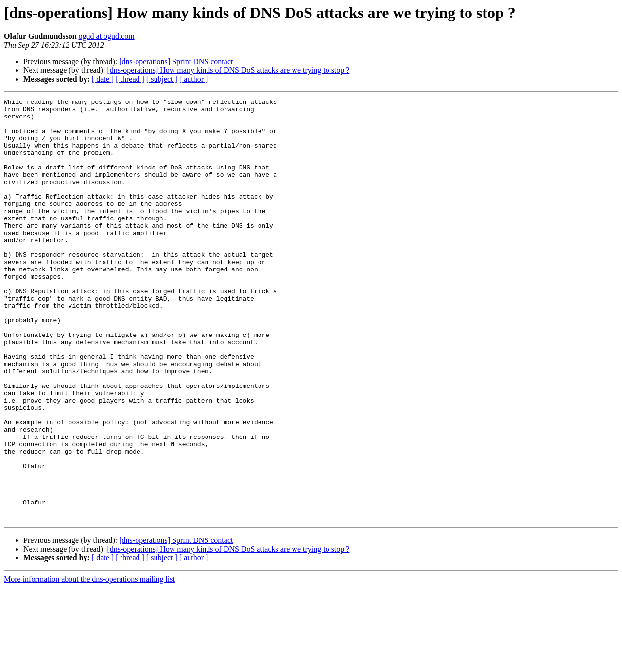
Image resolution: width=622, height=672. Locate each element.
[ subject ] (162, 79)
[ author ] (194, 79)
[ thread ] (130, 79)
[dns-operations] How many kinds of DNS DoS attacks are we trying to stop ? (228, 70)
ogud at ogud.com (107, 36)
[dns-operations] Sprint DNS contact (176, 61)
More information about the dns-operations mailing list (89, 664)
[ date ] (103, 79)
